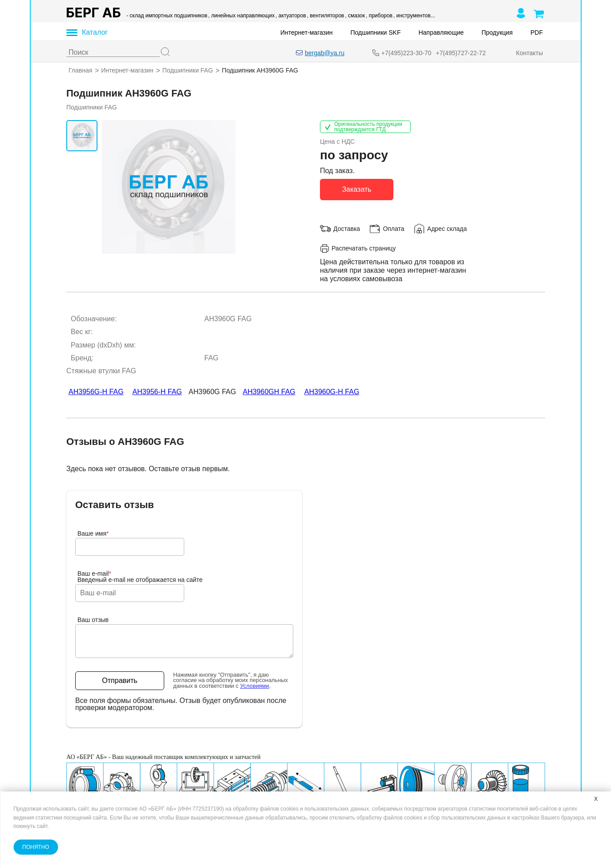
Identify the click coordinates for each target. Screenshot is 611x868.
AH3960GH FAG (269, 392)
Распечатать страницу (358, 248)
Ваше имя (93, 533)
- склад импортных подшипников (167, 16)
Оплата (393, 228)
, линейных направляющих (241, 16)
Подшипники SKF (375, 32)
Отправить (119, 680)
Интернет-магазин (307, 32)
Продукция (497, 32)
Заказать (356, 189)
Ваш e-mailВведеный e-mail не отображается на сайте (140, 577)
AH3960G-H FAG (332, 392)
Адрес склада (447, 228)
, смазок (355, 16)
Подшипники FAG (187, 70)
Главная (80, 70)
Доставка (347, 228)
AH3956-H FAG (157, 392)
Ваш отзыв (93, 620)
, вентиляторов (325, 16)
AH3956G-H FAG (96, 392)
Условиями (254, 686)
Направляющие (441, 32)
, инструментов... (414, 16)
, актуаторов (291, 16)
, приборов (379, 16)
